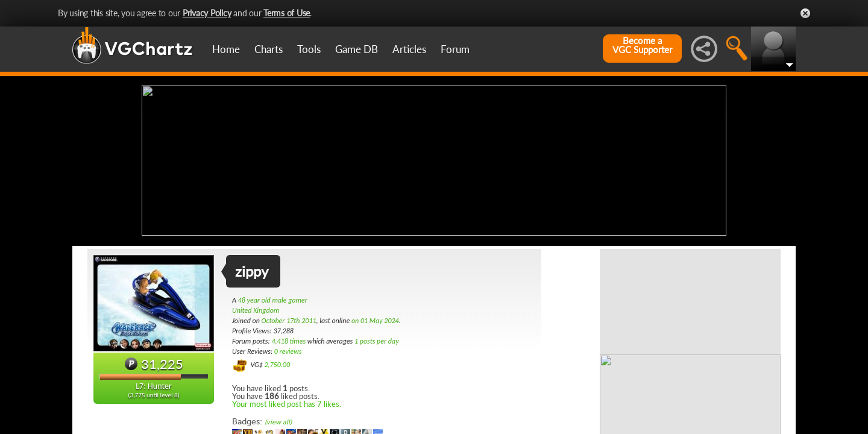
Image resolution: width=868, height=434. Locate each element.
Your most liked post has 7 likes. (287, 403)
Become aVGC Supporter (642, 45)
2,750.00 (277, 363)
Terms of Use (287, 13)
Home (226, 49)
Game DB (357, 49)
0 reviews (288, 350)
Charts (269, 49)
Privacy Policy (207, 13)
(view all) (278, 421)
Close (805, 13)
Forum (455, 49)
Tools (309, 49)
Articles (409, 49)
